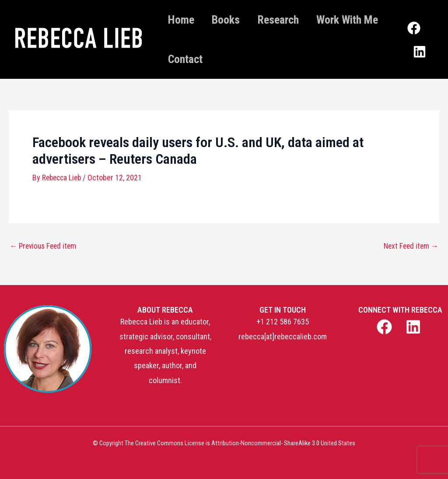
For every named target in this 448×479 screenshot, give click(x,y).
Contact (272, 59)
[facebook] (385, 327)
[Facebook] (416, 33)
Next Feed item (410, 246)
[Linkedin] (422, 47)
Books (234, 20)
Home (184, 20)
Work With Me (201, 59)
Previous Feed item (45, 246)
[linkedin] (415, 327)
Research (291, 20)
